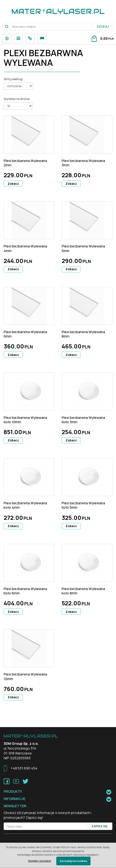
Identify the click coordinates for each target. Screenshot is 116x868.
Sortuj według (13, 79)
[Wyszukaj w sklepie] (47, 27)
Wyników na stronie (17, 99)
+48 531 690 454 (24, 768)
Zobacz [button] (13, 184)
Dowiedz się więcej (40, 861)
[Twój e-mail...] (45, 826)
